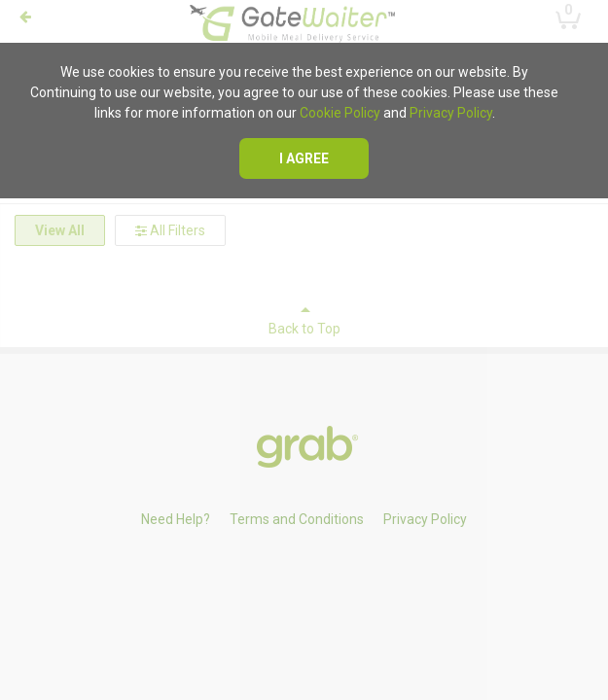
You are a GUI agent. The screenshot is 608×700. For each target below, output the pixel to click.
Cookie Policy (340, 113)
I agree (304, 158)
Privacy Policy (451, 113)
